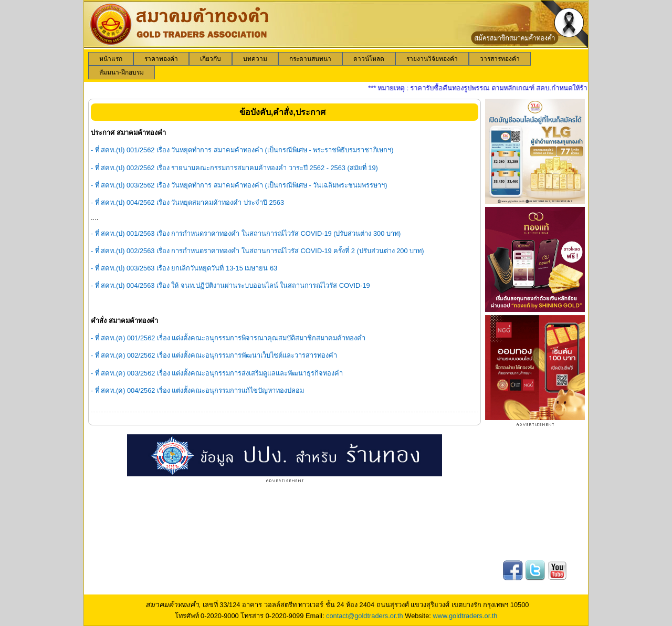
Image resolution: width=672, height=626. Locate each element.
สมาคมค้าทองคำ (172, 604)
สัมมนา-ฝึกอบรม (122, 72)
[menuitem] (111, 59)
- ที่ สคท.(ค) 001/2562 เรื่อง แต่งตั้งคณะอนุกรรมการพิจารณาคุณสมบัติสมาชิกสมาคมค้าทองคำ (228, 338)
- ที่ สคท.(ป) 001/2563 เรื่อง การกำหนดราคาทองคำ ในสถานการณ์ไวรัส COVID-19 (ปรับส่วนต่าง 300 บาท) (246, 233)
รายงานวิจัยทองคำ (432, 59)
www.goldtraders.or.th (465, 616)
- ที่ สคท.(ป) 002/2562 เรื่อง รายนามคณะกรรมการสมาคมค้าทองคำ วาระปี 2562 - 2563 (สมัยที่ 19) (234, 168)
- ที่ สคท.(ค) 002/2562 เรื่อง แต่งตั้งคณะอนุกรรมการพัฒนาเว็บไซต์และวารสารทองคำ (214, 355)
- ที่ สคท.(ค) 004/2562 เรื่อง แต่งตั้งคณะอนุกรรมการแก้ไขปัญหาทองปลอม (198, 390)
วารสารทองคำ (500, 59)
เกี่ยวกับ (211, 59)
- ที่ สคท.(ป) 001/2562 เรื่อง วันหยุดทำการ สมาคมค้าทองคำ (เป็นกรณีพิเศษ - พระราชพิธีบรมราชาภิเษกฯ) (242, 150)
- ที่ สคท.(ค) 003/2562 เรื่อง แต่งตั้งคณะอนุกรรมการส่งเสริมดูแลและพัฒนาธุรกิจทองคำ (217, 373)
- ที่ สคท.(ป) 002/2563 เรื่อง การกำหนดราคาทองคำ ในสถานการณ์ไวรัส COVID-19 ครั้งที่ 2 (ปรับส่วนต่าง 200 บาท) (257, 251)
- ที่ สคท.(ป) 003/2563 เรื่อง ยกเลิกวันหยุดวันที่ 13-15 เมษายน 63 (184, 268)
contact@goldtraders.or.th (365, 616)
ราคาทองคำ (161, 59)
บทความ (255, 59)
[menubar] (336, 66)
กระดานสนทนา (310, 59)
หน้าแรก (111, 59)
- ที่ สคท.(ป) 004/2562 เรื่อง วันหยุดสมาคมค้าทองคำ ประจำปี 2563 (187, 202)
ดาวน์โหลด (369, 59)
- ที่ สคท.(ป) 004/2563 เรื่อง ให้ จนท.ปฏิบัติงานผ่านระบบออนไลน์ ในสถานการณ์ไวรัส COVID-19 (230, 285)
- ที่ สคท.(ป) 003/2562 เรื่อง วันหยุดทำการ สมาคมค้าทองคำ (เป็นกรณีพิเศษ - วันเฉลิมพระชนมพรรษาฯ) (239, 185)
